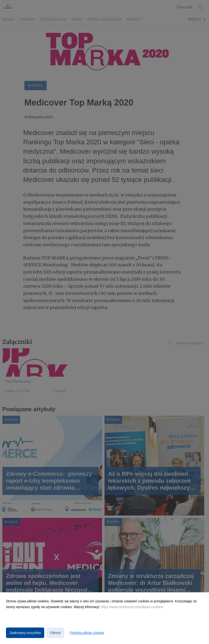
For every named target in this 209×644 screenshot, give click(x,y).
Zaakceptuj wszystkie (25, 633)
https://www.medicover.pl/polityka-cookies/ (132, 607)
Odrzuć (55, 633)
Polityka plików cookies (87, 633)
